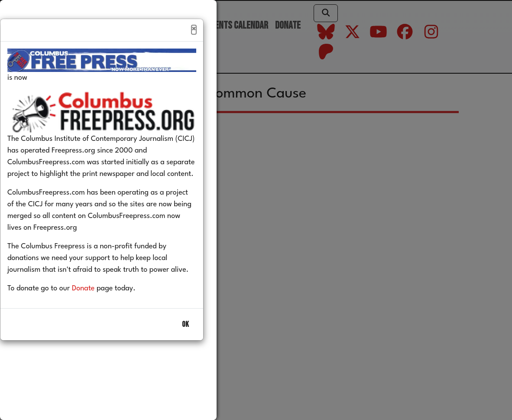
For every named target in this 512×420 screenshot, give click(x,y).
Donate (96, 307)
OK (185, 343)
